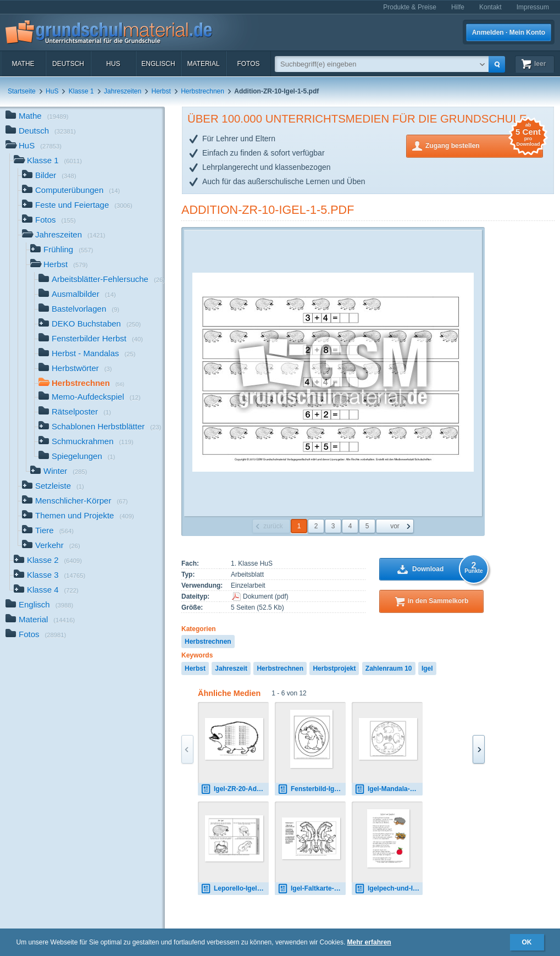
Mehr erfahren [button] (369, 942)
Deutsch (68, 64)
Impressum (533, 7)
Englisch (158, 64)
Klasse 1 (81, 91)
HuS (113, 64)
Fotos (248, 64)
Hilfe (458, 7)
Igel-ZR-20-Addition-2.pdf (235, 789)
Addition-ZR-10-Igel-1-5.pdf (268, 210)
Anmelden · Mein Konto (509, 32)
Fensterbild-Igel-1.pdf (312, 789)
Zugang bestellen (484, 145)
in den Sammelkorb (438, 601)
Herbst (161, 91)
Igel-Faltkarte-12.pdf (312, 889)
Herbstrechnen (203, 91)
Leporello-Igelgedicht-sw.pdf (235, 889)
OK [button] (527, 942)
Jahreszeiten (123, 91)
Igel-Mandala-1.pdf (389, 789)
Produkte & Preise (410, 7)
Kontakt (490, 7)
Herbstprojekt (334, 668)
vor (395, 526)
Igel (427, 668)
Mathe (23, 64)
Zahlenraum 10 (389, 668)
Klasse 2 (48, 561)
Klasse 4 (46, 591)
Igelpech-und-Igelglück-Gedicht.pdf (389, 889)
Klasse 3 (49, 576)
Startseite (22, 91)
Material (203, 64)
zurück (273, 526)
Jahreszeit (231, 668)
